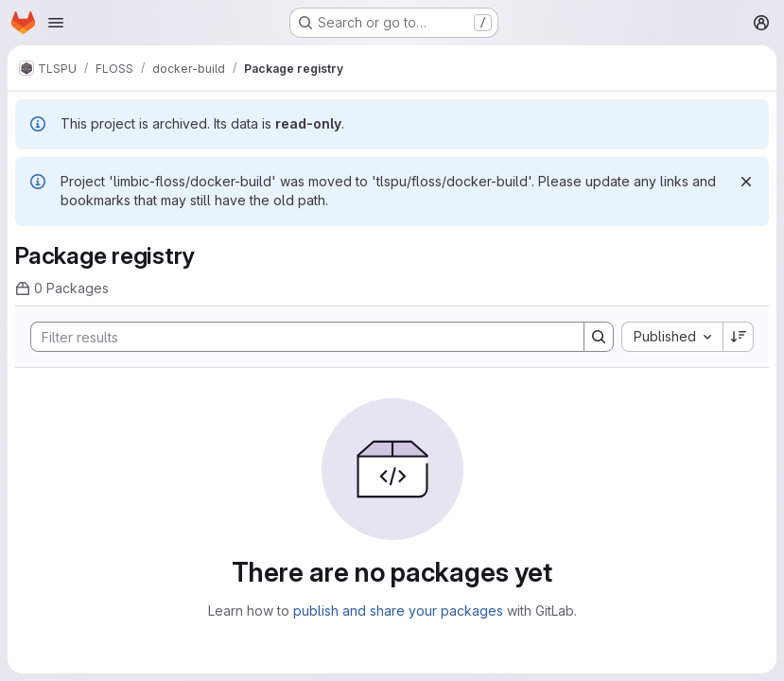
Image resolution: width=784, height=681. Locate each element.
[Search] (298, 337)
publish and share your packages (398, 611)
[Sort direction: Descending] (739, 337)
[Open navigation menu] (56, 23)
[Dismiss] (746, 182)
